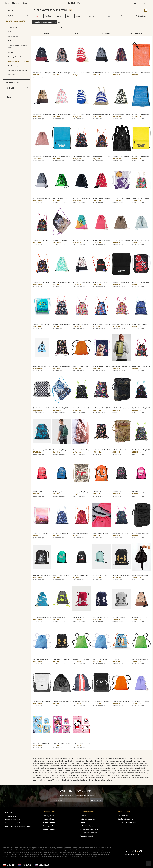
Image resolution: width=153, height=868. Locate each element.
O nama (83, 816)
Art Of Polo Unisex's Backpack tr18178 (45, 73)
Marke (59, 16)
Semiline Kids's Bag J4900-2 (42, 282)
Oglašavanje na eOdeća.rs (90, 829)
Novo (46, 34)
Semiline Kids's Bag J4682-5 (62, 324)
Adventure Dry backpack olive (122, 366)
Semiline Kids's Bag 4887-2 (61, 408)
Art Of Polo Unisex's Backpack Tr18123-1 (45, 157)
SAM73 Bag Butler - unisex (101, 492)
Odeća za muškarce (13, 819)
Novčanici (11, 75)
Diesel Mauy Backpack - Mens (42, 366)
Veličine (48, 16)
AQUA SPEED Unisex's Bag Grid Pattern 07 (66, 701)
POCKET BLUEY (117, 659)
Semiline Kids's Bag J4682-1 (121, 534)
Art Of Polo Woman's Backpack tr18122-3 (65, 198)
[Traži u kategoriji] (112, 16)
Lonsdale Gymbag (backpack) (82, 492)
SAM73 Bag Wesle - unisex (41, 492)
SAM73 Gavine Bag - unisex (141, 492)
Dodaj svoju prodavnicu (89, 833)
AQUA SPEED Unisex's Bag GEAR (122, 157)
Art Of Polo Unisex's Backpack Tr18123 (124, 240)
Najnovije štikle (49, 819)
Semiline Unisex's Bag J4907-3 (43, 324)
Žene (7, 3)
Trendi (76, 34)
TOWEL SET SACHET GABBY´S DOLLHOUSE (66, 743)
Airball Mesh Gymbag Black (141, 282)
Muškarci (16, 3)
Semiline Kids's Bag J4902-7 (101, 324)
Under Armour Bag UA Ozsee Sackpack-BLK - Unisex (129, 576)
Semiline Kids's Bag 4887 (61, 240)
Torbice (11, 32)
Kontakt (83, 822)
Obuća (9, 16)
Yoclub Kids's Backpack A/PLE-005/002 (85, 450)
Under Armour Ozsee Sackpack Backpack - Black (68, 659)
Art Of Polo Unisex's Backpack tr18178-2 (105, 73)
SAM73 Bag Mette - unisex (120, 492)
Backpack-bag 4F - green (61, 450)
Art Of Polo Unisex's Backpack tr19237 (84, 198)
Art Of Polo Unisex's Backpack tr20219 (65, 73)
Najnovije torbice (49, 822)
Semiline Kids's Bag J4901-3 (42, 240)
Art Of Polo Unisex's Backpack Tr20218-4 (125, 115)
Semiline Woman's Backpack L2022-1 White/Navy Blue (109, 115)
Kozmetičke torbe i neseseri (18, 70)
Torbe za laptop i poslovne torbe (18, 47)
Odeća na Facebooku (126, 819)
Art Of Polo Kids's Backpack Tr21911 (84, 240)
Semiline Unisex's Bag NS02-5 (102, 282)
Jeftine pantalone (49, 826)
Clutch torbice (13, 41)
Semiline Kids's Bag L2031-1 (61, 366)
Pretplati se (96, 800)
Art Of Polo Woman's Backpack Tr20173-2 (85, 73)
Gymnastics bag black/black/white (103, 701)
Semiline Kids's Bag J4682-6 (62, 534)
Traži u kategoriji (122, 16)
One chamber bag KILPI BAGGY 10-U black (46, 450)
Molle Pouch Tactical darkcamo (122, 408)
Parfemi (10, 88)
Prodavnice (90, 16)
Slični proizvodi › (39, 77)
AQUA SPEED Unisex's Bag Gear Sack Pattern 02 (68, 157)
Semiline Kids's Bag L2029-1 (101, 408)
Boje (69, 16)
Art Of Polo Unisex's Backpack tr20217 (104, 198)
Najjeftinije (137, 34)
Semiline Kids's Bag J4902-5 (81, 534)
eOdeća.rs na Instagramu (127, 822)
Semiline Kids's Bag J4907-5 (42, 534)
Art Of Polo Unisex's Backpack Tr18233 (45, 115)
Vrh (149, 864)
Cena (78, 16)
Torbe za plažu (13, 27)
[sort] (144, 16)
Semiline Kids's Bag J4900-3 (141, 366)
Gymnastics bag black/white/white (43, 701)
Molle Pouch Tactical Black (140, 534)
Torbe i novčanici (15, 21)
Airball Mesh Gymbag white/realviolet (124, 198)
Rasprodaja (107, 34)
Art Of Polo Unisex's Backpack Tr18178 (45, 198)
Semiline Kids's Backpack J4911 (102, 450)
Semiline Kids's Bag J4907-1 (101, 366)
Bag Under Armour (78, 618)
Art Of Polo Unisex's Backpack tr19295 (104, 240)
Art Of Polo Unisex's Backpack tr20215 (65, 115)
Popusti (37, 16)
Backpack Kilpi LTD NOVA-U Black (43, 576)
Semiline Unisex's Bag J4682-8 (142, 408)
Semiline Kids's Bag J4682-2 (141, 324)
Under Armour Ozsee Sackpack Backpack (105, 618)
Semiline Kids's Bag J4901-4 (121, 324)
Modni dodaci (13, 82)
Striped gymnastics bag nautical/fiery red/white (87, 701)
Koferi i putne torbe (15, 57)
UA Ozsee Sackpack (119, 618)
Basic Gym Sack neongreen (81, 659)
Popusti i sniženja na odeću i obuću (18, 826)
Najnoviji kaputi (49, 816)
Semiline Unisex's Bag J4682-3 (142, 450)
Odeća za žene (11, 816)
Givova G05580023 (59, 618)
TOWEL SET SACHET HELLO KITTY (83, 743)
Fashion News (123, 816)
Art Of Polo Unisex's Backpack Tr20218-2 (65, 282)
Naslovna (9, 813)
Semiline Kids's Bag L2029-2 (42, 408)
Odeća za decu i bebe (13, 823)
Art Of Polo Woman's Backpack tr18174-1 (125, 73)
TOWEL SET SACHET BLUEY (42, 743)
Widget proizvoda (87, 836)
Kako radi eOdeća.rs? (88, 819)
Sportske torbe (13, 66)
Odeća (9, 10)
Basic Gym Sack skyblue (40, 659)
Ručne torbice (13, 36)
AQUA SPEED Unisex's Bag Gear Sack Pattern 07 (127, 282)
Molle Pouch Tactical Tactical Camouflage (125, 450)
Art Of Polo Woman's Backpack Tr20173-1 (85, 115)
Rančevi (11, 52)
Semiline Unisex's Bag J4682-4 (82, 408)
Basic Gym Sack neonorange (81, 366)
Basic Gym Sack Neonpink (101, 534)
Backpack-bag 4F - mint (100, 576)
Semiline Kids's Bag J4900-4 (82, 324)
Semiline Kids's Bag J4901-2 (101, 157)
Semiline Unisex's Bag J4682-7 (82, 157)
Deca (25, 3)
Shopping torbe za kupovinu (18, 61)
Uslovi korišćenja (87, 826)
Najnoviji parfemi (49, 829)
